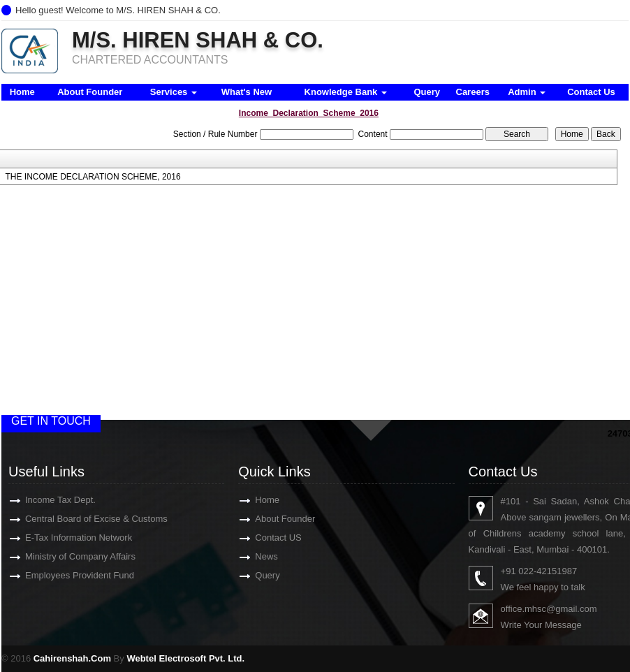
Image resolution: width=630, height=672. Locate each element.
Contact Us (591, 92)
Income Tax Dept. (44, 500)
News (250, 556)
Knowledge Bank (346, 92)
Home (22, 92)
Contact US (262, 538)
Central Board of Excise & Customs (80, 519)
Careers (473, 92)
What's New (247, 92)
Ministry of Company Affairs (64, 556)
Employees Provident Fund (64, 575)
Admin (527, 92)
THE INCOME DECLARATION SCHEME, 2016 (93, 177)
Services (174, 92)
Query (427, 92)
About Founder (90, 92)
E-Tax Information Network (63, 538)
